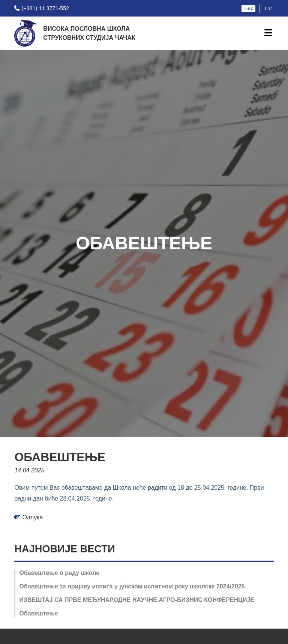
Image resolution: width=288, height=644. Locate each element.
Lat (268, 8)
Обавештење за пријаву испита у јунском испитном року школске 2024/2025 (132, 586)
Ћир (248, 8)
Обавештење (38, 613)
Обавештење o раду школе (59, 573)
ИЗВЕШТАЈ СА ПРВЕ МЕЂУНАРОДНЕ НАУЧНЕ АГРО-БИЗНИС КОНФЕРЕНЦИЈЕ (137, 600)
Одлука (32, 517)
